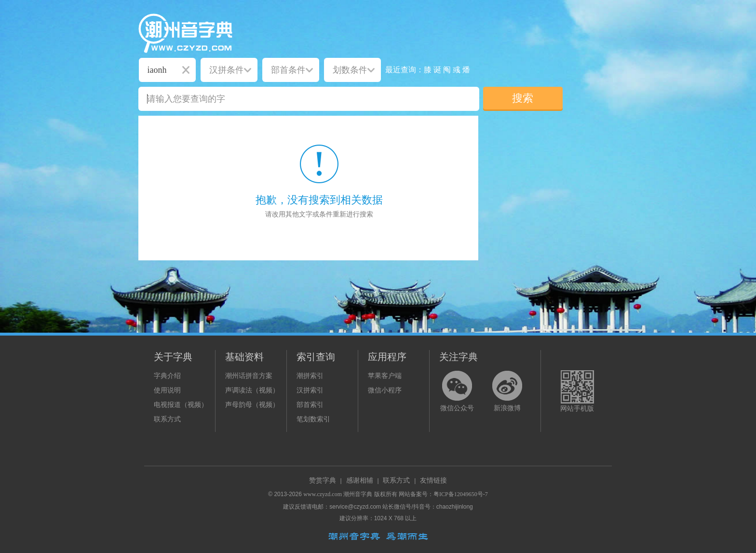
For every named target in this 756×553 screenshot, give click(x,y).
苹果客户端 (385, 376)
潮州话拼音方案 (249, 376)
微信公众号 (457, 408)
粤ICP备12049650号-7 (461, 494)
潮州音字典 (358, 494)
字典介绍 (167, 376)
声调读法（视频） (252, 390)
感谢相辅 (360, 480)
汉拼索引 (310, 390)
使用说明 (167, 390)
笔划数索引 (313, 419)
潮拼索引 (310, 376)
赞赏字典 (323, 480)
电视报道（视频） (181, 405)
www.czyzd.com (323, 494)
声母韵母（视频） (252, 405)
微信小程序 (385, 390)
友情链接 (433, 480)
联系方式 (167, 419)
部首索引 (310, 405)
